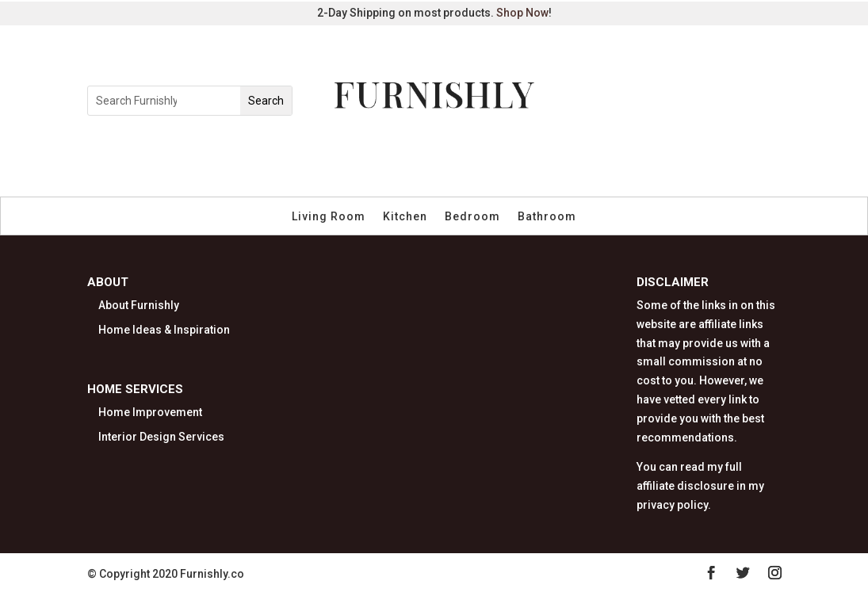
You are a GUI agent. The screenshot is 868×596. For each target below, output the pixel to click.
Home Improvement (150, 412)
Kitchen (405, 217)
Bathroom (547, 217)
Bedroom (472, 217)
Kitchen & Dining (344, 160)
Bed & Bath (442, 160)
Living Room (329, 217)
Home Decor (241, 160)
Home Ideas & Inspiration (164, 330)
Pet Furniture (507, 179)
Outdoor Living (692, 160)
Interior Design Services (161, 437)
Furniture (160, 160)
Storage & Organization (560, 160)
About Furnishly (139, 305)
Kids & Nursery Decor (387, 179)
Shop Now (522, 13)
